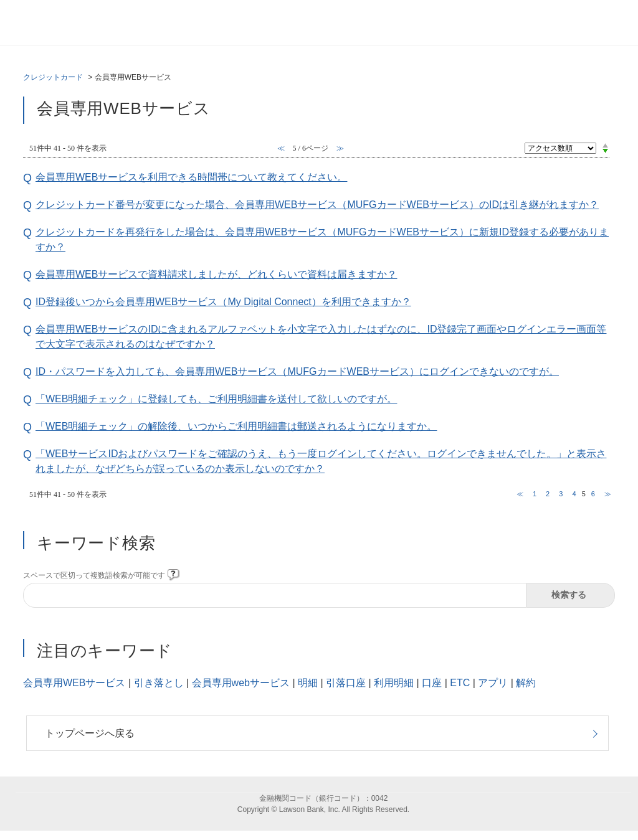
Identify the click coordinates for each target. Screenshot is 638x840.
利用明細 (394, 683)
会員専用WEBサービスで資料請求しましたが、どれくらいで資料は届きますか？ (216, 274)
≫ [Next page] (608, 494)
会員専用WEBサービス (74, 683)
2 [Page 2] (548, 494)
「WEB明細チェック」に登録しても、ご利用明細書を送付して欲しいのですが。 (216, 399)
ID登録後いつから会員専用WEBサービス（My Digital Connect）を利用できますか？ (223, 302)
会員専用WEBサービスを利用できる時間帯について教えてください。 (191, 177)
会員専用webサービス (241, 683)
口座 (432, 683)
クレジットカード (53, 77)
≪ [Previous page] (520, 494)
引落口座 (346, 683)
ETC (460, 683)
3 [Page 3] (561, 494)
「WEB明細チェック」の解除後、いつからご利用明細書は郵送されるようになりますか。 (236, 426)
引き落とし (159, 683)
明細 (308, 683)
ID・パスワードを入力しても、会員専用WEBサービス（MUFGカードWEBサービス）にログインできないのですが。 (297, 371)
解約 (526, 683)
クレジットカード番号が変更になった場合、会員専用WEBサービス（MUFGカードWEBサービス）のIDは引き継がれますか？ (317, 205)
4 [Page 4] (574, 494)
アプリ (493, 683)
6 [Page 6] (593, 494)
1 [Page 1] (535, 494)
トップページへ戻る (90, 733)
